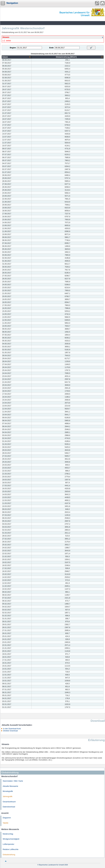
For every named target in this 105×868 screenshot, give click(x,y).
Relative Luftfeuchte (11, 849)
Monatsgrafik (8, 791)
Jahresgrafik (8, 796)
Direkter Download (10, 731)
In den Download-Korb (12, 729)
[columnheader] (17, 57)
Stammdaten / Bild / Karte (13, 781)
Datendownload (9, 807)
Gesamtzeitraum (9, 802)
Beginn (13, 48)
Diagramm (7, 818)
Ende (51, 48)
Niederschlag (8, 834)
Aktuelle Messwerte (10, 786)
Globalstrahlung (9, 855)
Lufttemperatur (8, 844)
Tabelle (6, 823)
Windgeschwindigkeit (11, 839)
